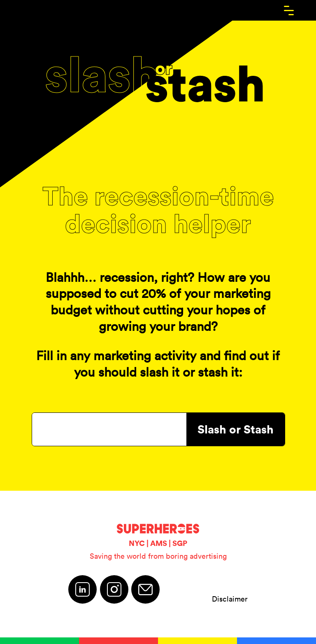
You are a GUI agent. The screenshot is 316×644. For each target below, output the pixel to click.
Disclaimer (230, 599)
